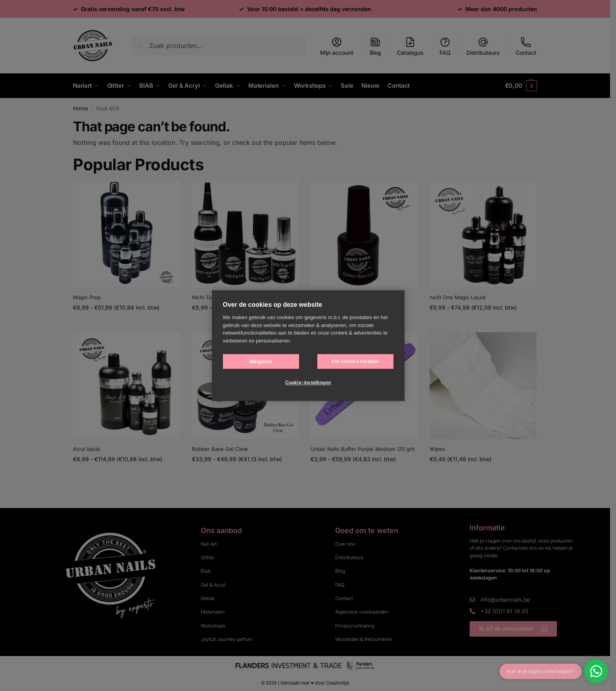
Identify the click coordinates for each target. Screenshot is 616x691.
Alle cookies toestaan (355, 361)
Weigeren (261, 361)
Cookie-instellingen (308, 382)
